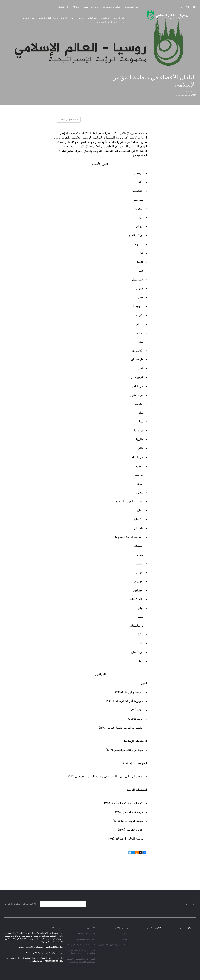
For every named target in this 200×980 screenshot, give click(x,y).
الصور (126, 933)
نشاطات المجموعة (119, 7)
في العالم (100, 18)
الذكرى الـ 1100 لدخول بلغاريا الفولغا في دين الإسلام (56, 18)
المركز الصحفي (187, 928)
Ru (194, 7)
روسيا (88, 18)
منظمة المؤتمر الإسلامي (69, 120)
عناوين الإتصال (154, 928)
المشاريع (91, 928)
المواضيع (113, 18)
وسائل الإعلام (122, 928)
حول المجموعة (139, 7)
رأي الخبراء (71, 7)
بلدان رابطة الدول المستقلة (118, 22)
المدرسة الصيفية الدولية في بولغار (81, 945)
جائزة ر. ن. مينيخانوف (86, 939)
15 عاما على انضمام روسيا (93, 7)
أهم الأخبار (126, 18)
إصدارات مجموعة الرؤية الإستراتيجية (113, 945)
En (187, 7)
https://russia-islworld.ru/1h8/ (185, 95)
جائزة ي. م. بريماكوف (86, 933)
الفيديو (125, 939)
